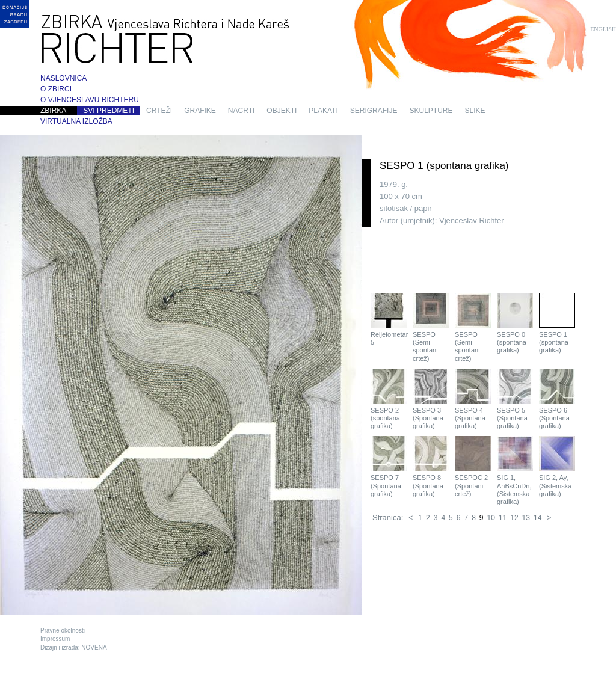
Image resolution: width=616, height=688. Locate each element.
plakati (323, 111)
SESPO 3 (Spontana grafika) (431, 399)
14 (537, 518)
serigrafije (374, 111)
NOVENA (94, 647)
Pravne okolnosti (63, 631)
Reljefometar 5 (389, 319)
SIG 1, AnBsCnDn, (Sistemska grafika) (515, 471)
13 (526, 518)
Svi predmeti (109, 111)
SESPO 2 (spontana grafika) (389, 399)
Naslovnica (63, 78)
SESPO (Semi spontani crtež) (431, 327)
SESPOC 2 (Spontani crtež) (473, 466)
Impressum (55, 639)
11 (503, 518)
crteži (159, 111)
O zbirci (56, 89)
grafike (200, 111)
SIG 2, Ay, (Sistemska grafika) (557, 466)
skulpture (431, 111)
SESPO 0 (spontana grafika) (515, 323)
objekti (282, 111)
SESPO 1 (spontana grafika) (557, 323)
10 (491, 518)
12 (514, 518)
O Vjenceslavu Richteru (90, 100)
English (603, 29)
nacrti (241, 111)
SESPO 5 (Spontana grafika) (515, 399)
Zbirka (53, 111)
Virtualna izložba (76, 121)
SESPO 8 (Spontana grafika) (431, 466)
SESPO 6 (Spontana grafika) (557, 399)
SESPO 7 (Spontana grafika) (389, 466)
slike (475, 111)
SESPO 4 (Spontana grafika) (473, 399)
